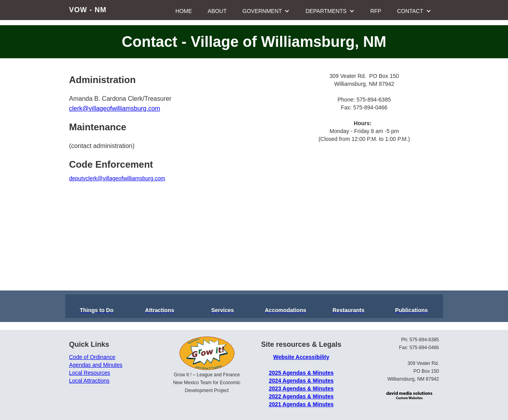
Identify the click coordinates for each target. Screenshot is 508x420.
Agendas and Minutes (96, 365)
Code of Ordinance (92, 357)
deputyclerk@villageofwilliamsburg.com (117, 178)
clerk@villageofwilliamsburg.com (115, 108)
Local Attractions (90, 381)
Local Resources (90, 373)
